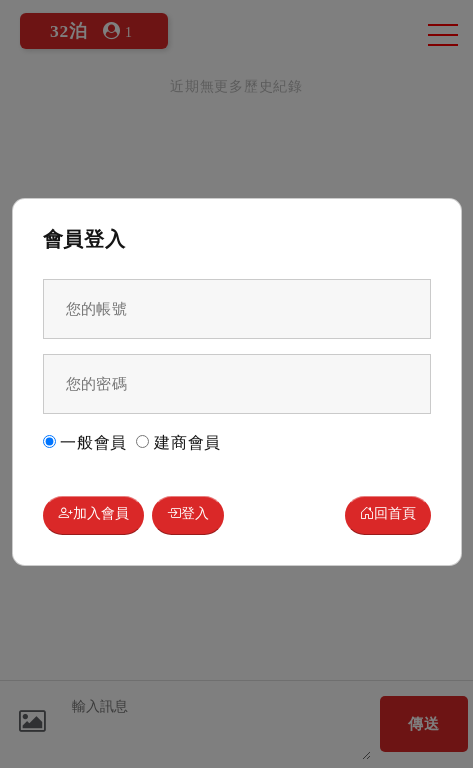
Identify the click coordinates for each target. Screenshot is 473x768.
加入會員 (93, 515)
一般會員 (85, 442)
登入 (188, 515)
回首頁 (388, 515)
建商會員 (178, 442)
